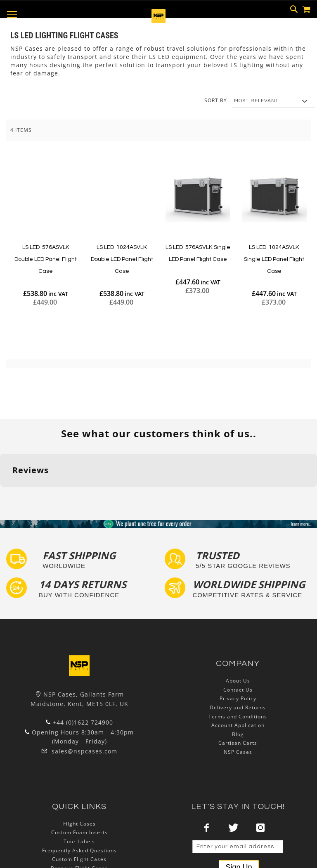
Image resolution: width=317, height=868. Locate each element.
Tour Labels (79, 841)
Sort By (216, 100)
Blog (238, 734)
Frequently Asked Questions (79, 850)
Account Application (238, 725)
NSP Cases (238, 752)
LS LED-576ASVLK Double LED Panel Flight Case (46, 259)
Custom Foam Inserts (79, 832)
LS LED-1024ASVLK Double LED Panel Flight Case (122, 259)
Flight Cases (79, 824)
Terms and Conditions (238, 717)
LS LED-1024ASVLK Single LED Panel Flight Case (274, 259)
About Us (238, 681)
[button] (7, 495)
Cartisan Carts (238, 743)
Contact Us (238, 690)
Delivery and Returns (238, 707)
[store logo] (158, 21)
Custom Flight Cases (79, 859)
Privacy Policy (238, 698)
